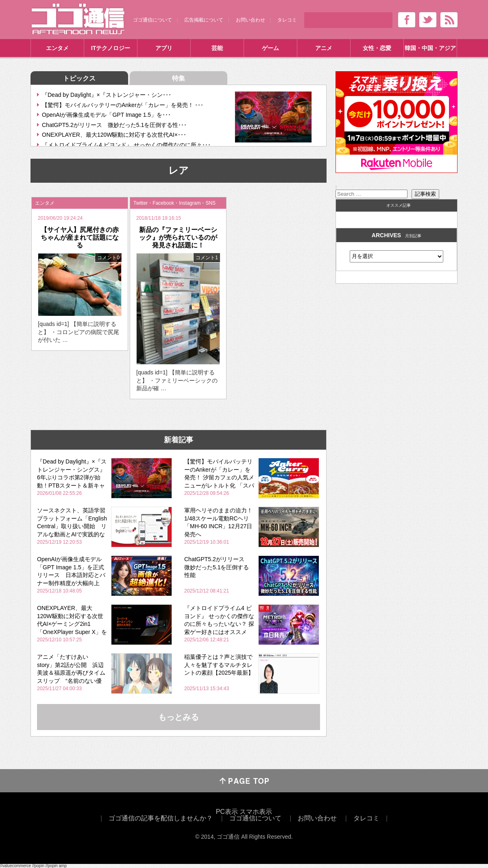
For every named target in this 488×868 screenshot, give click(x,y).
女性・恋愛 (377, 48)
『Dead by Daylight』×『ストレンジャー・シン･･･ (107, 95)
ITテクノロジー (111, 48)
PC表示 (227, 812)
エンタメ (57, 48)
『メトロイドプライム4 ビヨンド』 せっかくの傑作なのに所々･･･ (126, 145)
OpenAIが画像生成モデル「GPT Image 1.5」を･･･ (106, 115)
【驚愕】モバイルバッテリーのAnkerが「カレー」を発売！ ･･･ (123, 105)
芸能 (217, 48)
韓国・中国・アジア (430, 48)
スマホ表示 (256, 812)
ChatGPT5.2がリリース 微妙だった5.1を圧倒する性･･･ (114, 125)
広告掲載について (204, 20)
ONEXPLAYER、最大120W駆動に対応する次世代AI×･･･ (114, 135)
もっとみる (179, 717)
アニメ (324, 48)
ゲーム (270, 48)
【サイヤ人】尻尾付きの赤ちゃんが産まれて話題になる (80, 237)
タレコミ (287, 20)
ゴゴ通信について (152, 20)
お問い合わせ (251, 20)
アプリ (164, 48)
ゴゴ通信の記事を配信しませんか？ (161, 818)
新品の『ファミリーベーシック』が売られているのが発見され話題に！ (178, 237)
